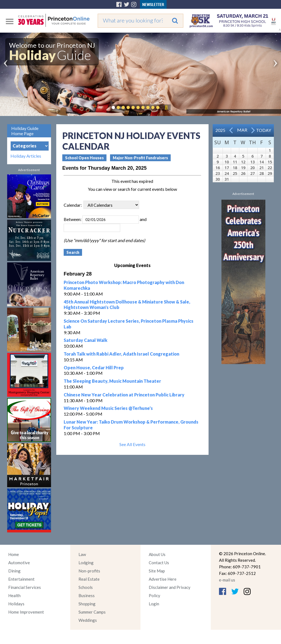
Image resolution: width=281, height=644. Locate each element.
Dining (14, 571)
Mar (242, 130)
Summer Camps (92, 612)
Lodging (86, 563)
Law (82, 554)
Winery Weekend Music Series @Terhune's (108, 408)
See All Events (132, 444)
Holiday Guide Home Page (25, 131)
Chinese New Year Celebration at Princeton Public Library (124, 395)
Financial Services (25, 587)
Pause (166, 107)
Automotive (19, 563)
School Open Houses (84, 158)
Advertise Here (163, 579)
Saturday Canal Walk (85, 340)
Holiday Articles (26, 156)
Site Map (157, 571)
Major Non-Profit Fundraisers (140, 158)
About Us (157, 554)
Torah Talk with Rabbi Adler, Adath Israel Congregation (121, 354)
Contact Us (159, 563)
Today (264, 130)
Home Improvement (26, 612)
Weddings (88, 620)
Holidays (16, 604)
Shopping (87, 604)
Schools (86, 587)
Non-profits (89, 571)
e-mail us (227, 580)
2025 (220, 130)
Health (14, 595)
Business (87, 595)
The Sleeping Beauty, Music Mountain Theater (112, 381)
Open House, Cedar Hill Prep (94, 368)
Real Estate (89, 579)
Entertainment (21, 579)
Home (14, 554)
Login (154, 604)
